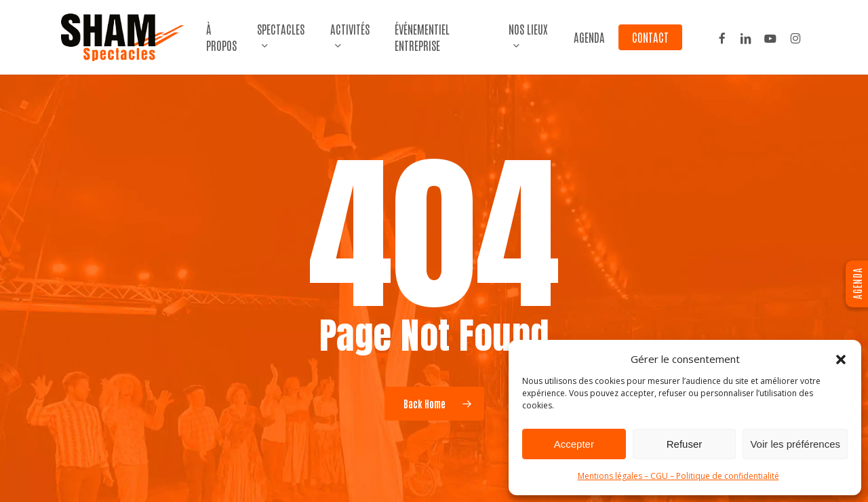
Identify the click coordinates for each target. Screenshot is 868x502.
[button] (841, 360)
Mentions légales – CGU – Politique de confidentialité (678, 476)
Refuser (685, 444)
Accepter (574, 444)
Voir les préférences (795, 444)
